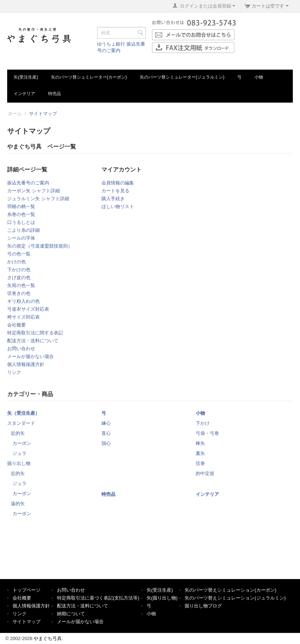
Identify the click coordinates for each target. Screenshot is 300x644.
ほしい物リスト (118, 206)
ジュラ (20, 453)
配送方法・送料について (33, 341)
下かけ (203, 423)
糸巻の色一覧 (21, 214)
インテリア (24, 94)
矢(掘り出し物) (162, 598)
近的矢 (18, 433)
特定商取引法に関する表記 (35, 333)
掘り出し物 (19, 463)
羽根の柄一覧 (21, 206)
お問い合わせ (21, 349)
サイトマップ (27, 622)
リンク (14, 372)
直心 (106, 433)
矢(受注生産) (26, 77)
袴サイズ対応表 (23, 317)
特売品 (54, 94)
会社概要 (16, 325)
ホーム (15, 114)
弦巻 (200, 463)
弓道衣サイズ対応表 (28, 309)
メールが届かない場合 (30, 356)
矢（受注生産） (23, 413)
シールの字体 (21, 238)
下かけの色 (19, 270)
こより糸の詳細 (23, 230)
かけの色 (16, 262)
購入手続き (113, 199)
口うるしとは (21, 222)
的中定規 (205, 473)
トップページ (27, 590)
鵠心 (106, 443)
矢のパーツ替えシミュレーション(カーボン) (230, 590)
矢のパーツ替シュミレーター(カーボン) (89, 77)
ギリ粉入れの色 (23, 301)
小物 (259, 77)
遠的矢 (18, 504)
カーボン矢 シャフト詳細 (34, 191)
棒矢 (200, 443)
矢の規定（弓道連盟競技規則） (40, 246)
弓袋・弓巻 (207, 433)
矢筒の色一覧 (21, 285)
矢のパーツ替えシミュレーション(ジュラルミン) (235, 598)
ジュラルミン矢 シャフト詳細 (38, 199)
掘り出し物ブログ (203, 606)
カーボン (22, 443)
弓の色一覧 (19, 254)
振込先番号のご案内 (28, 183)
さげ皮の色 (19, 278)
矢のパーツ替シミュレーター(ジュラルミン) (182, 77)
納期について (71, 614)
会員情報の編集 (118, 183)
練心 (106, 423)
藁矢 (200, 453)
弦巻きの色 (19, 293)
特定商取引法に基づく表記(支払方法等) (98, 598)
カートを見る (115, 191)
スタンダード (21, 423)
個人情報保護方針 (26, 364)
